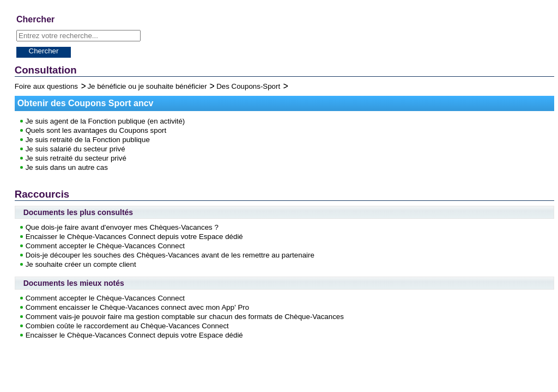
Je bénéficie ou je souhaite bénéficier (148, 86)
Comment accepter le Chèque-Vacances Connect (105, 246)
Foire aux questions (47, 86)
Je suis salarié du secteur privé (75, 149)
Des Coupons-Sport (249, 86)
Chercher (44, 51)
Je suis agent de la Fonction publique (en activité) (105, 121)
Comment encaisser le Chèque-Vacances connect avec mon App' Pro (138, 307)
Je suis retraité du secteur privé (76, 158)
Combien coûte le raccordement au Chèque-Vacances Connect (127, 326)
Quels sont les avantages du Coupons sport (96, 130)
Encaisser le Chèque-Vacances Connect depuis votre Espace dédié (134, 237)
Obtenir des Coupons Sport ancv (86, 103)
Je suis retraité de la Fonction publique (88, 140)
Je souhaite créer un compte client (81, 264)
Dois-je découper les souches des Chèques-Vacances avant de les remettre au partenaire (170, 255)
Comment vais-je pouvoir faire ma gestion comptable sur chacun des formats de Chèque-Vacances (185, 317)
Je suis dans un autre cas (67, 167)
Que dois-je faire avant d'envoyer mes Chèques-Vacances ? (122, 227)
